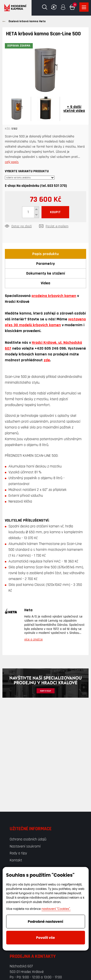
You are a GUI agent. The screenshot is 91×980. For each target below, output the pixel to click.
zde (47, 360)
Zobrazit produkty (84, 7)
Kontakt (16, 860)
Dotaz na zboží (22, 227)
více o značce (33, 639)
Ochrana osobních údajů (28, 839)
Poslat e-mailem (57, 227)
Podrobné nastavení (46, 922)
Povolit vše (45, 938)
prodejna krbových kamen (54, 296)
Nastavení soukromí (25, 846)
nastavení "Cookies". (56, 909)
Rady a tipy (18, 853)
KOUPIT (55, 212)
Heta (28, 610)
